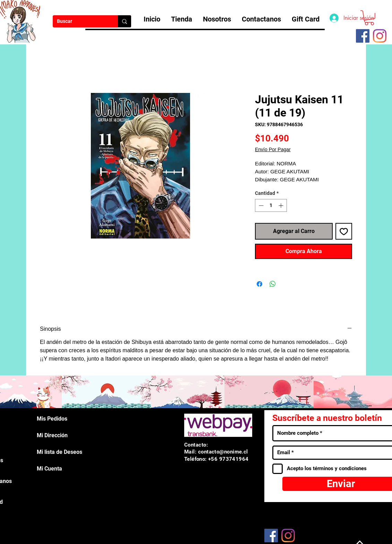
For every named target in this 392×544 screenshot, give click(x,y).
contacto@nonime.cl (223, 452)
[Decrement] (260, 205)
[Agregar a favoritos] (344, 231)
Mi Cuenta (49, 469)
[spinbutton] (271, 205)
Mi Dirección (52, 435)
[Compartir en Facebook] (259, 284)
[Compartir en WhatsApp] (273, 284)
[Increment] (282, 205)
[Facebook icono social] (363, 36)
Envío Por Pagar (273, 149)
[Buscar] (80, 21)
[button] (369, 18)
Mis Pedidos (52, 419)
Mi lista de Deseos (59, 452)
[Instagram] (380, 36)
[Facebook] (271, 536)
